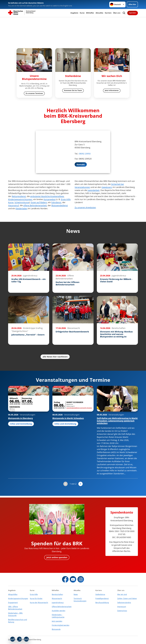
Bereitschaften (57, 594)
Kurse (82, 13)
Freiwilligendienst (102, 598)
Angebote (74, 13)
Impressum (122, 607)
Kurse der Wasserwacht (39, 603)
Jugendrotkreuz (58, 603)
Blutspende (56, 629)
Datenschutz (122, 611)
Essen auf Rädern (39, 202)
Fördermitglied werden (61, 625)
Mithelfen (90, 13)
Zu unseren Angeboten (85, 208)
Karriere (108, 13)
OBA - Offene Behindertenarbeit (15, 608)
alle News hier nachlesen (55, 357)
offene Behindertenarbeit (35, 206)
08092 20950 (85, 154)
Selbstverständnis (124, 603)
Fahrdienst (56, 202)
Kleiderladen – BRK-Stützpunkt (16, 614)
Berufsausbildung (102, 603)
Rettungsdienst (19, 196)
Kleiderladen (21, 209)
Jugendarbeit (94, 190)
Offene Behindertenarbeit (62, 607)
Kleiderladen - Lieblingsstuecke (58, 616)
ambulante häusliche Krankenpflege (47, 196)
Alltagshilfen (13, 594)
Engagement (13, 603)
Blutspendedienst (60, 206)
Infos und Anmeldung (21, 424)
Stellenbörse (100, 594)
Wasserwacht (57, 598)
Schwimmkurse (22, 202)
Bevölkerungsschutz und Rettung (18, 621)
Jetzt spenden (57, 621)
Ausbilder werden (59, 611)
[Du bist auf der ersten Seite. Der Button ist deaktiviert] (65, 484)
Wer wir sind (122, 594)
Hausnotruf (13, 206)
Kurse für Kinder (36, 598)
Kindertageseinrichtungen (20, 199)
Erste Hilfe (34, 594)
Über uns (117, 13)
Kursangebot (50, 199)
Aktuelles (99, 13)
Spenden (133, 13)
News (76, 594)
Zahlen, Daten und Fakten (127, 598)
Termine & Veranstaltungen (80, 600)
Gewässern (107, 187)
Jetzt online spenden (57, 557)
